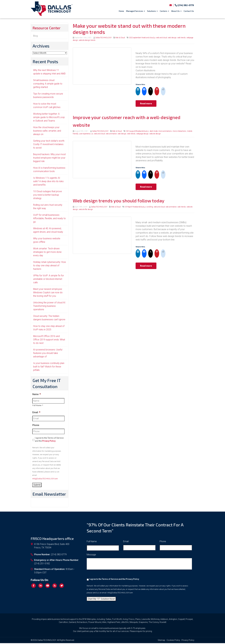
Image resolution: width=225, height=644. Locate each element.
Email (36, 413)
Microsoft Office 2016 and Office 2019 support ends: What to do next (49, 340)
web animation (111, 134)
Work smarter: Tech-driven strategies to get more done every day (47, 253)
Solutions (152, 11)
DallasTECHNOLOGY (104, 38)
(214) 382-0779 (184, 5)
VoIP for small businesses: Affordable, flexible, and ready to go (49, 219)
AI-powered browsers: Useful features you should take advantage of (48, 354)
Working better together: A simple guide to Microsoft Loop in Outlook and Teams (49, 118)
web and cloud (162, 38)
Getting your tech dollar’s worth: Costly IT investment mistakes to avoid (49, 145)
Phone (36, 426)
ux (92, 134)
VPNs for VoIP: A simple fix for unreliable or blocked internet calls (49, 280)
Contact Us (189, 11)
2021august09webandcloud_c (137, 131)
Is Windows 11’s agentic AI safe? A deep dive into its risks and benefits (48, 182)
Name (36, 395)
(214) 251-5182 (42, 564)
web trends (182, 38)
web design (172, 38)
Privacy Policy (49, 442)
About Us (176, 11)
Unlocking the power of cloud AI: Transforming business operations (49, 307)
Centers (164, 11)
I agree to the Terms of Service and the (49, 440)
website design (155, 134)
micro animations (165, 131)
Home (121, 11)
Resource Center (49, 28)
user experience (85, 134)
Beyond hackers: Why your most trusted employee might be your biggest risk (49, 158)
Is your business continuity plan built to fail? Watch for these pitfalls (49, 367)
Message (91, 555)
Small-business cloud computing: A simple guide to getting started (48, 84)
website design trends (87, 40)
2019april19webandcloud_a (135, 207)
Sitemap (161, 641)
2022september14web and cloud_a (142, 38)
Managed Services (136, 11)
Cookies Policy (173, 641)
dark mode (154, 131)
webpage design (142, 134)
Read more (146, 103)
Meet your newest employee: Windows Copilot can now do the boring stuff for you (48, 293)
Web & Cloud (120, 38)
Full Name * (38, 406)
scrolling (150, 207)
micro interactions (179, 131)
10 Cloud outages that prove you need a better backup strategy (47, 196)
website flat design (86, 209)
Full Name (92, 542)
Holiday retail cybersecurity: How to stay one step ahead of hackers (50, 266)
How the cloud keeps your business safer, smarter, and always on (47, 131)
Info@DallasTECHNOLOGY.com (45, 479)
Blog (35, 37)
